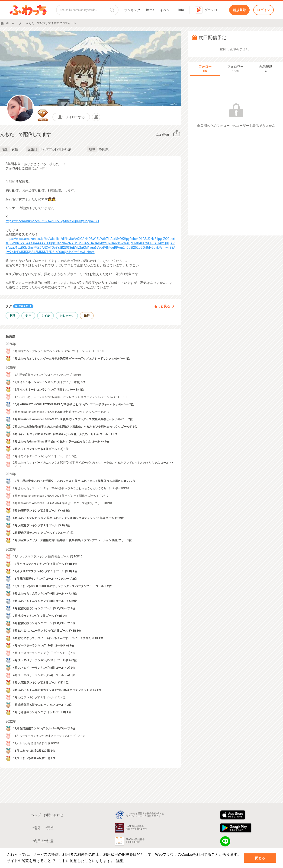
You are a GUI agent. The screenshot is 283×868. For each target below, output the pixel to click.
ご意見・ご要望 (42, 828)
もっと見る (165, 306)
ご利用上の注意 (42, 841)
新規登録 (239, 10)
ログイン (264, 10)
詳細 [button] (120, 861)
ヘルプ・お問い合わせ (47, 815)
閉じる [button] (260, 858)
